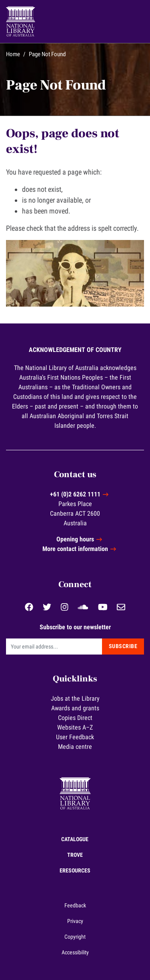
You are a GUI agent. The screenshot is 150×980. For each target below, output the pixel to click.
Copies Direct (75, 718)
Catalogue (75, 839)
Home (13, 54)
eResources (75, 870)
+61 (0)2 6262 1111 (75, 494)
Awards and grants (75, 708)
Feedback (75, 905)
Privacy (75, 921)
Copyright (75, 937)
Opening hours (75, 539)
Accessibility (75, 952)
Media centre (75, 747)
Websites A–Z (75, 727)
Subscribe (123, 646)
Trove (75, 855)
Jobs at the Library (75, 698)
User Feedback (75, 737)
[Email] (54, 647)
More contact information (75, 549)
